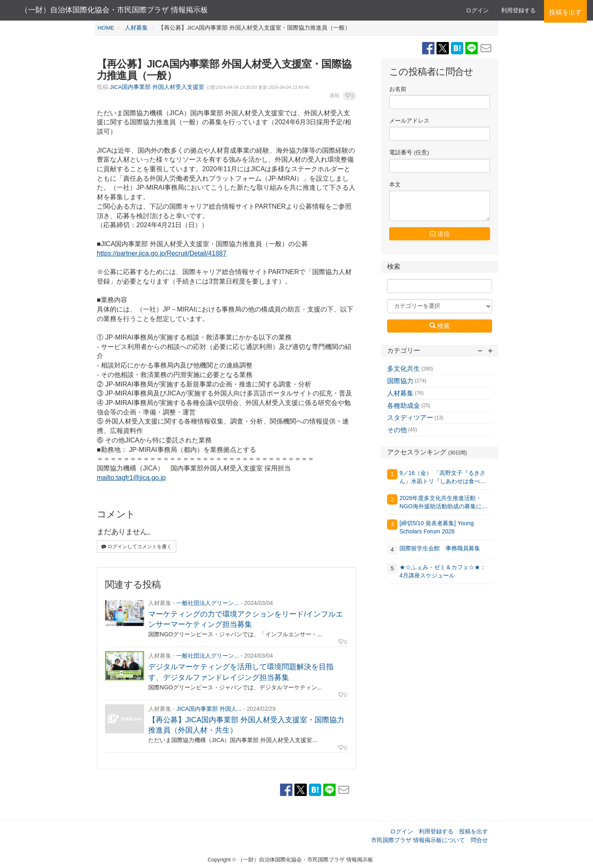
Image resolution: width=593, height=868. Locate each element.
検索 (440, 326)
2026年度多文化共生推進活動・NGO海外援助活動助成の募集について (444, 506)
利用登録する (436, 831)
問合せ (479, 840)
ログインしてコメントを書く (137, 547)
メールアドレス (409, 121)
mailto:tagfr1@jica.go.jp (131, 478)
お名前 (398, 89)
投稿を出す (474, 831)
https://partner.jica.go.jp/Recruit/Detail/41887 (162, 253)
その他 (397, 430)
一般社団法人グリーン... (208, 603)
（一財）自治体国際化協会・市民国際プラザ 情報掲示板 (114, 10)
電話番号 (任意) (409, 152)
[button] (350, 96)
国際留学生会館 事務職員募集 (440, 548)
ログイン (477, 10)
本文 (395, 185)
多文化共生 (404, 369)
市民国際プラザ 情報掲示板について (418, 840)
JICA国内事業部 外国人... (209, 709)
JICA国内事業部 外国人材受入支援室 (157, 87)
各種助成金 (404, 406)
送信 (440, 234)
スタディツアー (410, 418)
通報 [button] (334, 95)
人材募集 (400, 393)
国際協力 (400, 381)
